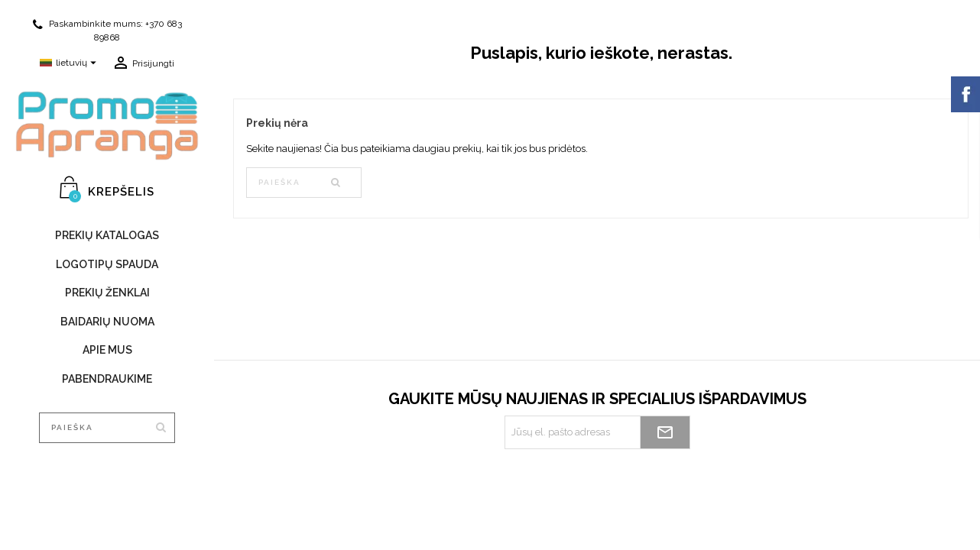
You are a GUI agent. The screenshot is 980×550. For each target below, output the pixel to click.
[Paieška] (107, 428)
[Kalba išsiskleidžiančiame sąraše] (70, 63)
